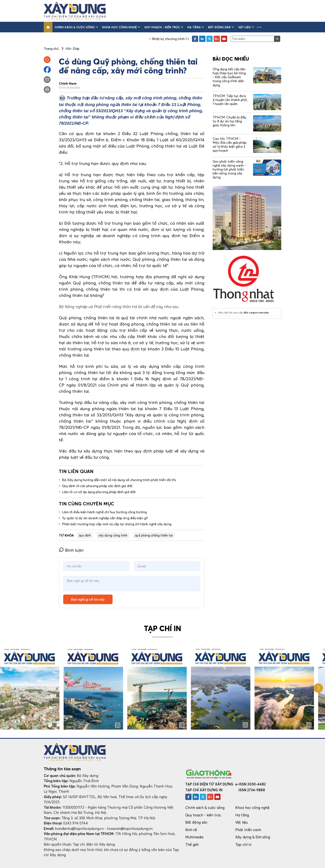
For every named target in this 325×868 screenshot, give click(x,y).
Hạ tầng (196, 27)
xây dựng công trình (113, 535)
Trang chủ (51, 49)
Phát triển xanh (248, 830)
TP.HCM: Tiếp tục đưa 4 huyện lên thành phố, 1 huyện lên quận (230, 100)
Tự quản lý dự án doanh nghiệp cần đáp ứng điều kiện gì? (105, 518)
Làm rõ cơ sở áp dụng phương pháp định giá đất (99, 492)
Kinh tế (191, 830)
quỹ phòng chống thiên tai (154, 535)
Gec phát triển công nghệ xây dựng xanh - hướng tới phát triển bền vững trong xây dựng (229, 169)
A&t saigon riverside (256, 313)
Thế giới (192, 844)
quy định (85, 535)
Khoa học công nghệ (121, 27)
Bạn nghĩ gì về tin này (88, 599)
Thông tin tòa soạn (62, 769)
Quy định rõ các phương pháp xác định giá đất (97, 486)
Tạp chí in (243, 844)
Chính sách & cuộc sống (76, 27)
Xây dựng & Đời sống (253, 837)
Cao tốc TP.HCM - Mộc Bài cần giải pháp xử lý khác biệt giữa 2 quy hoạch (230, 145)
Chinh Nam (68, 83)
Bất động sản (221, 27)
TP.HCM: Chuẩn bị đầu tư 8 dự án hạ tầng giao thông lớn (229, 121)
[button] (259, 27)
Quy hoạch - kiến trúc (164, 27)
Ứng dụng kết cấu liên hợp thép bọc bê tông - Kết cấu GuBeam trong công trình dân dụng (229, 77)
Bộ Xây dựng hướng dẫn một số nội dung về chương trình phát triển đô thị (119, 480)
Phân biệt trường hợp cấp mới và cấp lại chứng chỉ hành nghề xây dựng (117, 524)
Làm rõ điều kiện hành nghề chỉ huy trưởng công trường (104, 512)
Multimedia (194, 837)
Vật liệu (246, 27)
